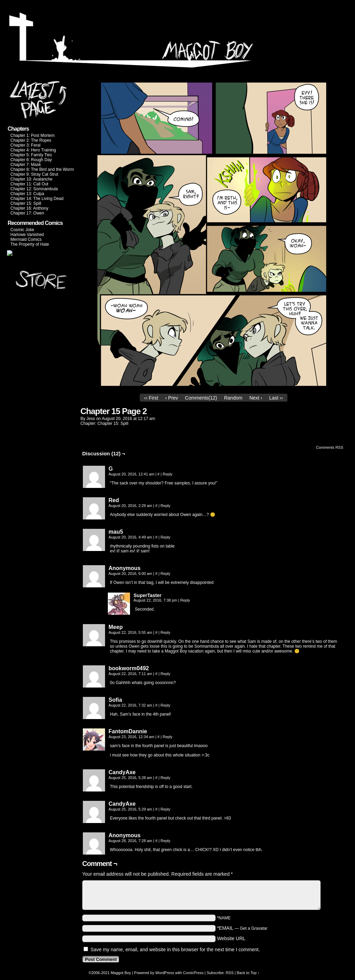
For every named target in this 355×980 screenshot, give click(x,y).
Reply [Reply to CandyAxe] (165, 778)
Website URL (231, 938)
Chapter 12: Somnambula (34, 189)
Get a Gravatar (254, 928)
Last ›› (276, 398)
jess (91, 419)
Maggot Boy (121, 973)
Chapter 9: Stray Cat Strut (34, 174)
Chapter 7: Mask (26, 165)
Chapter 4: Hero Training (33, 150)
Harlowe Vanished (27, 235)
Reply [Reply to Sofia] (165, 705)
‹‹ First (151, 398)
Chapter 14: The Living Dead (37, 199)
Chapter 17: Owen (27, 213)
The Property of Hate (30, 244)
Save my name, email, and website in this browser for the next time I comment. (175, 950)
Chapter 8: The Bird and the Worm (42, 169)
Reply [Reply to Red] (165, 506)
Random (233, 398)
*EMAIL (242, 928)
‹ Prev (171, 398)
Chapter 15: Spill (26, 203)
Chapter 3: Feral (25, 145)
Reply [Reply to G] (167, 474)
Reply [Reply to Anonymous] (165, 574)
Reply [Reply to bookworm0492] (165, 674)
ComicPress (193, 973)
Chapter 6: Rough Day (31, 160)
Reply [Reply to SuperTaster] (185, 600)
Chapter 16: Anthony (29, 208)
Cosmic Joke (22, 230)
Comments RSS (330, 447)
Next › (256, 398)
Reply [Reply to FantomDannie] (167, 737)
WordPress (165, 973)
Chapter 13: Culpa (27, 194)
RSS (230, 973)
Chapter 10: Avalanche (31, 179)
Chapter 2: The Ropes (31, 140)
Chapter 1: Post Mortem (32, 135)
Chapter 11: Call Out (29, 184)
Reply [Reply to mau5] (165, 537)
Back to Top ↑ (248, 973)
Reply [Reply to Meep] (165, 632)
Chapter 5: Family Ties (31, 155)
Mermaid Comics (26, 239)
